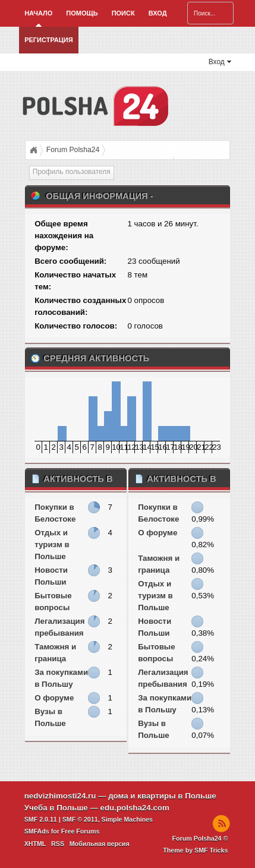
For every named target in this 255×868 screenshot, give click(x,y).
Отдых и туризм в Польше (52, 545)
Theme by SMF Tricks (195, 850)
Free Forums (81, 831)
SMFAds (37, 831)
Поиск (123, 13)
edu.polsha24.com (135, 808)
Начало (38, 13)
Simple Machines (127, 819)
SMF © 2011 (80, 819)
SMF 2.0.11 (41, 819)
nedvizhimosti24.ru (60, 796)
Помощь (82, 13)
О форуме (54, 698)
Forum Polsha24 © (200, 838)
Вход (158, 13)
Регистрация (48, 40)
